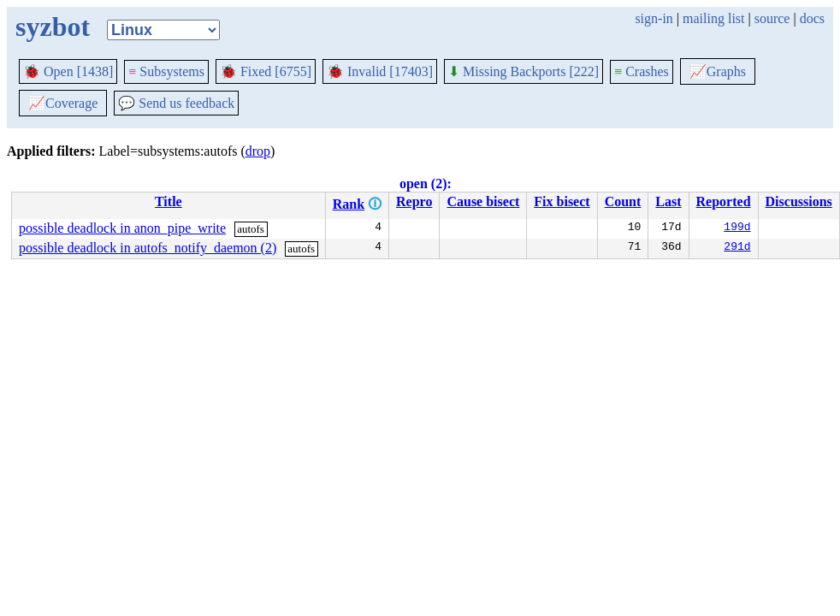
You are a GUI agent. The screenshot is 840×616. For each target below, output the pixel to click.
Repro (414, 201)
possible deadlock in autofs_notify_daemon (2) (148, 248)
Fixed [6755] (266, 71)
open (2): (426, 184)
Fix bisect (562, 201)
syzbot (53, 27)
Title (169, 201)
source (772, 18)
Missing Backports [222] (524, 71)
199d (737, 228)
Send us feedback (176, 103)
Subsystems (166, 71)
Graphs (718, 71)
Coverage (63, 103)
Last (668, 201)
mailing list (713, 18)
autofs (251, 229)
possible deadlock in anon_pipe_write (122, 228)
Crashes (642, 71)
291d (737, 248)
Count (623, 201)
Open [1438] (68, 71)
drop (258, 151)
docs (812, 18)
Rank (349, 204)
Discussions (799, 201)
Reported (724, 201)
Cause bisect (483, 201)
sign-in (654, 18)
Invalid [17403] (380, 71)
